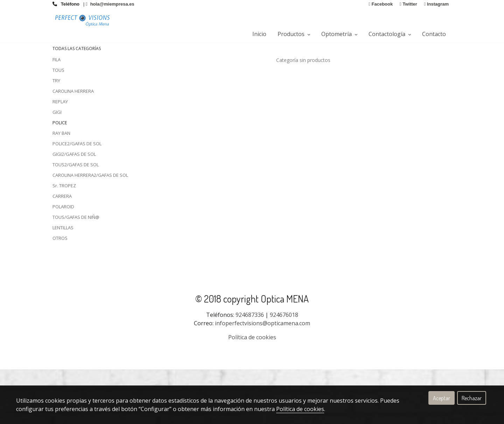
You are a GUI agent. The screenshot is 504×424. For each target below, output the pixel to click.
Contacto (434, 34)
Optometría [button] (339, 34)
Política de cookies (300, 409)
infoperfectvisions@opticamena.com (262, 378)
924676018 (284, 369)
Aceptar (442, 398)
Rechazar (472, 398)
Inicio (259, 34)
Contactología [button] (390, 34)
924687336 (250, 369)
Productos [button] (294, 34)
